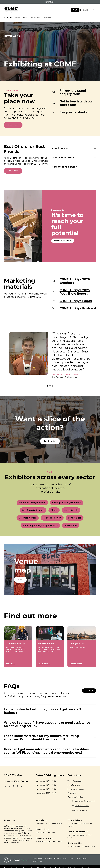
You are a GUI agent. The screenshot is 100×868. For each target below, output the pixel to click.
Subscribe (10, 664)
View (20, 580)
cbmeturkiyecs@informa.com (83, 801)
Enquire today (50, 441)
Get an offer (13, 171)
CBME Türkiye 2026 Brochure (75, 281)
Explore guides (76, 664)
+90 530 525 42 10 (82, 806)
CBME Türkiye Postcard (78, 308)
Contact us (89, 691)
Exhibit (86, 10)
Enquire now (13, 125)
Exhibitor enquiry (74, 785)
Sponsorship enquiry (76, 789)
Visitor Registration (75, 781)
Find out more (44, 664)
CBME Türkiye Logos (76, 301)
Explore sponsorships (63, 241)
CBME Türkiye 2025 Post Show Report (75, 292)
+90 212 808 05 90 (81, 811)
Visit (75, 10)
